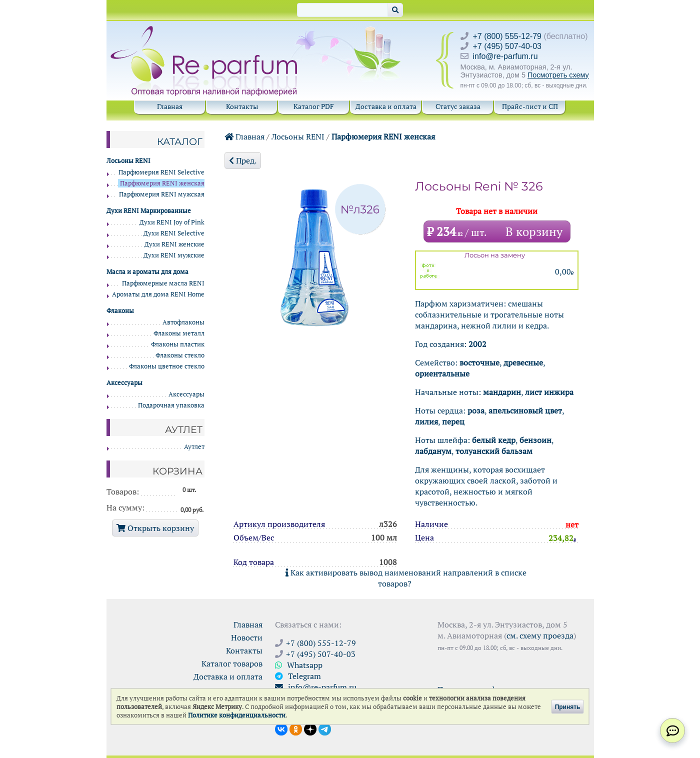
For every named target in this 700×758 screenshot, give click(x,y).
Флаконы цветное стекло (167, 366)
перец (453, 421)
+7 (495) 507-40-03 (507, 46)
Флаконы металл (179, 333)
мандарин (502, 392)
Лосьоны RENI (298, 136)
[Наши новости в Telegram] (325, 728)
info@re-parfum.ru (505, 56)
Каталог (180, 141)
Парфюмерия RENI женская (383, 136)
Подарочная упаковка (171, 405)
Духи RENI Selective (174, 233)
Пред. (243, 160)
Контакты (242, 106)
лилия (426, 421)
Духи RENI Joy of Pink (172, 222)
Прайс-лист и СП (530, 106)
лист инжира (549, 392)
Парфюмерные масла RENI (163, 283)
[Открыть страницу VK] (281, 728)
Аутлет (194, 447)
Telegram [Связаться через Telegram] (298, 676)
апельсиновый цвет (525, 410)
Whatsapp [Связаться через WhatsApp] (299, 665)
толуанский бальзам (494, 451)
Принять (568, 706)
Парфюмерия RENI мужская (162, 194)
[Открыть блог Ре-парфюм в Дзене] (310, 728)
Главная (170, 106)
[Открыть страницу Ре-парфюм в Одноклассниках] (296, 728)
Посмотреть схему (558, 75)
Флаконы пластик (178, 344)
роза (476, 410)
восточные (479, 362)
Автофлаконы (183, 322)
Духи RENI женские (174, 244)
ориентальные (442, 373)
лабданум (433, 451)
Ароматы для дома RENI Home (158, 294)
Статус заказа (458, 106)
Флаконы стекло (180, 355)
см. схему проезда (540, 635)
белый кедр (494, 440)
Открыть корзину (155, 528)
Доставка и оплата (386, 106)
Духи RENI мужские (174, 255)
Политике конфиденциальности (237, 715)
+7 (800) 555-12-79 (507, 36)
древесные (523, 362)
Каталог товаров (232, 663)
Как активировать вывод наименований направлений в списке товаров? (406, 578)
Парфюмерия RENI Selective (161, 172)
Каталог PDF (314, 106)
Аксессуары (186, 394)
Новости (247, 637)
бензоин (535, 440)
